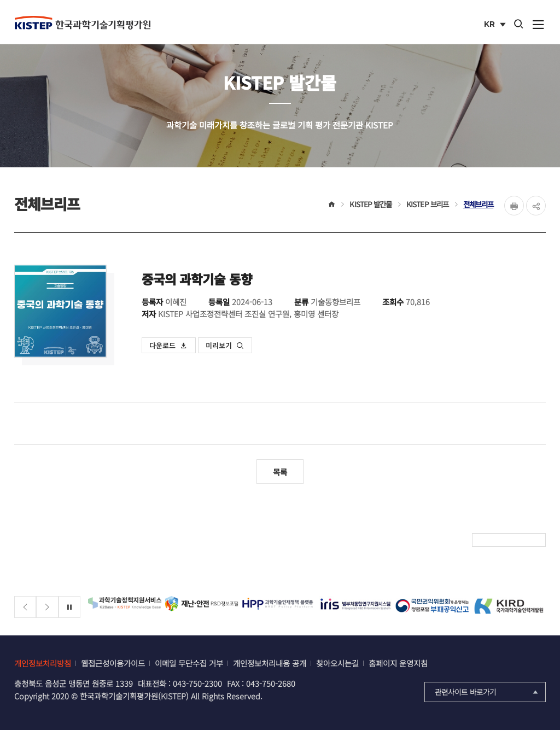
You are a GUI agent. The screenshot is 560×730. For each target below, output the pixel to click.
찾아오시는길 (337, 663)
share (536, 206)
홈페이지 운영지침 (398, 663)
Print (514, 206)
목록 (280, 472)
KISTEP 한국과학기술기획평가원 (83, 22)
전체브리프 (479, 204)
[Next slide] (47, 607)
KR (496, 25)
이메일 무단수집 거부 (189, 663)
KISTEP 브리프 (427, 204)
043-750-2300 (197, 683)
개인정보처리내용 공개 (270, 663)
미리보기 (225, 345)
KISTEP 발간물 (371, 204)
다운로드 (168, 345)
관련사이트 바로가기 (488, 692)
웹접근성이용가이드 (113, 663)
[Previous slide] (25, 607)
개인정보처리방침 (43, 663)
